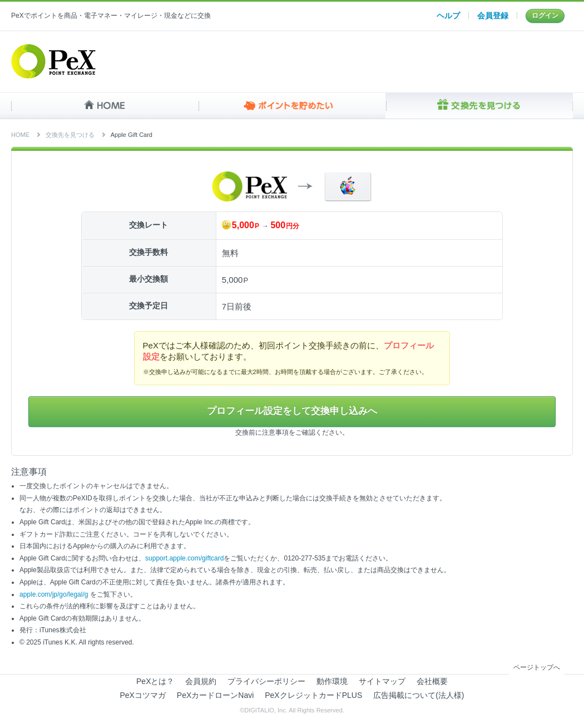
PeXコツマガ (143, 696)
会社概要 (432, 682)
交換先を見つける (479, 106)
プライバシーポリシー (266, 682)
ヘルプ (448, 16)
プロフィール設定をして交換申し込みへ (292, 412)
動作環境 (332, 682)
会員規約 (201, 682)
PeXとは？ (155, 682)
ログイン (545, 16)
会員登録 (493, 16)
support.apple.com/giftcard (184, 559)
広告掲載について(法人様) (419, 696)
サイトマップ (382, 682)
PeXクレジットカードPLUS (313, 696)
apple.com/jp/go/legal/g (54, 595)
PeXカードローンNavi (215, 696)
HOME (105, 106)
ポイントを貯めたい (292, 106)
